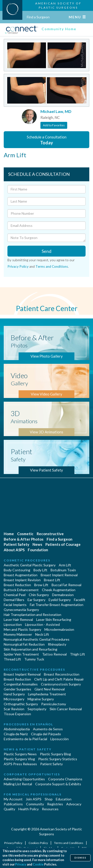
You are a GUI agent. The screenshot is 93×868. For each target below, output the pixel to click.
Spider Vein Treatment (21, 654)
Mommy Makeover (18, 634)
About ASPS (14, 550)
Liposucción (60, 739)
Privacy (21, 864)
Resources (50, 809)
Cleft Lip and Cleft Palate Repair (59, 679)
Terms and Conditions (52, 266)
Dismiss (80, 858)
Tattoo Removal (54, 654)
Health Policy (29, 809)
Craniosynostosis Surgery (61, 684)
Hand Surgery (14, 694)
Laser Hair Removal (18, 619)
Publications (13, 804)
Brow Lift (41, 585)
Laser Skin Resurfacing (54, 619)
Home (9, 534)
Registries (55, 804)
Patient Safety (16, 544)
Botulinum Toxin (63, 570)
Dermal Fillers (14, 600)
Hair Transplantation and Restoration (32, 615)
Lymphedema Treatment (47, 694)
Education (64, 799)
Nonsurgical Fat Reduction (24, 644)
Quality (9, 809)
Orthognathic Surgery (21, 704)
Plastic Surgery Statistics (58, 759)
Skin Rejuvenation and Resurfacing (31, 649)
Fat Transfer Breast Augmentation (57, 605)
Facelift (80, 600)
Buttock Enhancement (21, 590)
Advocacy (74, 804)
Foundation (38, 550)
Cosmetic (25, 534)
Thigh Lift (77, 654)
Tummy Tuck (34, 659)
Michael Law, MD (56, 111)
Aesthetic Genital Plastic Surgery (30, 565)
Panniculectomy (54, 704)
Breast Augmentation (21, 575)
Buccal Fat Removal (66, 585)
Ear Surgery (36, 600)
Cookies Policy (38, 843)
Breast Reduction (17, 585)
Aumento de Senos (48, 729)
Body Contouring (17, 570)
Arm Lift (65, 565)
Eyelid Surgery (60, 600)
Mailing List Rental (18, 784)
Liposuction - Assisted (42, 624)
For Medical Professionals (33, 794)
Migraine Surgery (41, 699)
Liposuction (13, 624)
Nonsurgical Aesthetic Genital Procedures (37, 639)
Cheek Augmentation (59, 590)
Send (46, 251)
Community (35, 804)
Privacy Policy (18, 266)
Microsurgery (14, 699)
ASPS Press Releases (20, 764)
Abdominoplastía (17, 729)
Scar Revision (14, 709)
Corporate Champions (65, 779)
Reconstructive (50, 534)
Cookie (38, 864)
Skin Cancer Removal (66, 709)
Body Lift (40, 570)
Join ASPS (34, 799)
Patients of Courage (63, 544)
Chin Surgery (39, 595)
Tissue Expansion (17, 714)
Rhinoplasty (57, 644)
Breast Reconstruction (62, 674)
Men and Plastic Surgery (22, 629)
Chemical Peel (15, 595)
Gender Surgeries (17, 689)
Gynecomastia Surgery (21, 610)
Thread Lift (12, 659)
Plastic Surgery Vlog (19, 759)
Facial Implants (15, 605)
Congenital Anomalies (21, 684)
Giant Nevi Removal (50, 689)
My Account (13, 799)
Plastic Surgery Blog (55, 754)
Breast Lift (52, 580)
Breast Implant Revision (22, 580)
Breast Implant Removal (59, 575)
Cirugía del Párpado (46, 734)
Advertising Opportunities (24, 779)
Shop (49, 799)
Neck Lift (42, 634)
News (37, 544)
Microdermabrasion (59, 629)
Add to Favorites (54, 125)
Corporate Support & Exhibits (58, 784)
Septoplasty (37, 709)
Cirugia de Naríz (16, 734)
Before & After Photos (24, 539)
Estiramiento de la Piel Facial (25, 739)
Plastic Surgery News (20, 754)
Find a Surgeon (38, 17)
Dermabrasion (63, 595)
